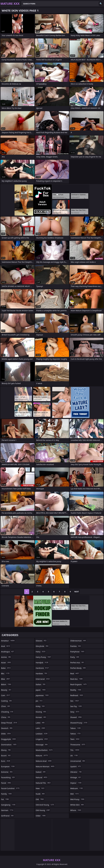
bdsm (6, 684)
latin (41, 728)
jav (39, 701)
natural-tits (44, 783)
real (75, 673)
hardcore (43, 668)
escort (6, 755)
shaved (76, 717)
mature (42, 755)
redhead (77, 695)
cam (6, 695)
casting (7, 701)
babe (6, 668)
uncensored (78, 761)
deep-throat (9, 723)
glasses (41, 641)
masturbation (44, 750)
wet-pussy (78, 799)
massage (42, 745)
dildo (6, 734)
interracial (43, 679)
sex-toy (76, 706)
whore (76, 810)
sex (75, 701)
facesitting (8, 777)
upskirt (76, 766)
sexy (75, 712)
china (6, 717)
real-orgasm (79, 684)
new (40, 788)
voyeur (76, 783)
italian (41, 684)
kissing (41, 712)
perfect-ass (77, 662)
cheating (7, 712)
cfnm (6, 706)
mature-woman (45, 766)
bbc (6, 673)
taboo (76, 728)
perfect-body (78, 668)
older (41, 816)
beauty (6, 690)
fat (5, 799)
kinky (40, 706)
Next (77, 592)
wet (75, 794)
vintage (76, 777)
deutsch (7, 728)
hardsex (42, 673)
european (8, 766)
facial (6, 783)
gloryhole (42, 646)
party (75, 657)
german (7, 810)
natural (42, 777)
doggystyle (9, 739)
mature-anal (44, 761)
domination (9, 745)
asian (6, 662)
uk (74, 755)
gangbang (8, 805)
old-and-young (45, 805)
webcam (77, 788)
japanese (42, 695)
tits (75, 750)
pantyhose (78, 652)
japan (41, 690)
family (7, 794)
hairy (41, 652)
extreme (7, 772)
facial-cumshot (11, 788)
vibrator (76, 772)
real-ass (77, 679)
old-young (43, 810)
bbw (6, 679)
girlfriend (8, 816)
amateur (8, 641)
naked (41, 772)
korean (41, 717)
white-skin (77, 805)
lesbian (42, 734)
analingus (8, 652)
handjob (42, 662)
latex (40, 723)
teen (75, 739)
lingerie (42, 739)
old (40, 799)
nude (40, 794)
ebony (6, 750)
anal (6, 646)
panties (76, 646)
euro (6, 761)
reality (76, 690)
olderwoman (78, 641)
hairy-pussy (44, 657)
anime (6, 657)
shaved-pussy (79, 723)
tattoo (76, 734)
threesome (78, 745)
